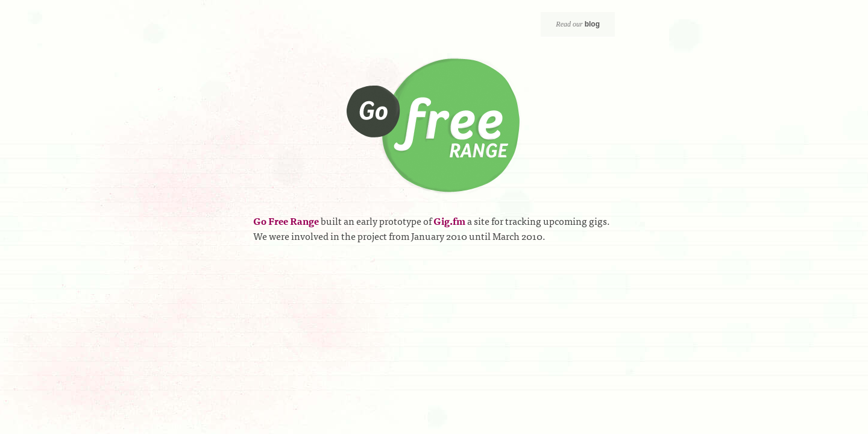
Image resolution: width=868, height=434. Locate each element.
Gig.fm (449, 221)
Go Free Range (434, 126)
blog (592, 24)
